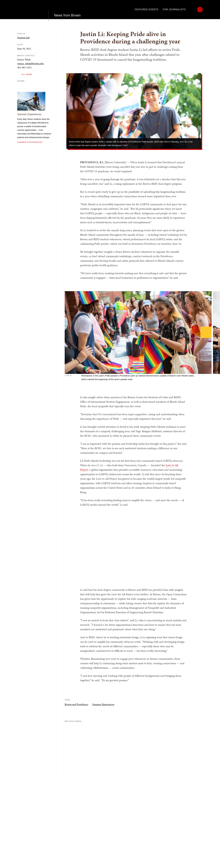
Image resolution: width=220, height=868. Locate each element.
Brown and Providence (76, 704)
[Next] (206, 332)
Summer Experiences (29, 114)
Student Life (24, 38)
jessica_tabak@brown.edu (31, 63)
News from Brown (67, 9)
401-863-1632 (24, 67)
